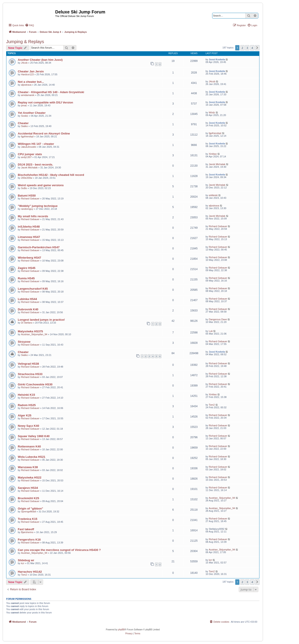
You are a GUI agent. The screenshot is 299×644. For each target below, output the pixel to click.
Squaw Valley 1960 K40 (34, 436)
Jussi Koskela (217, 59)
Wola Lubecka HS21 (32, 457)
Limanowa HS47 (29, 237)
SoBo (24, 188)
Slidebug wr (26, 560)
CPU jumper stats (30, 154)
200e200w (27, 178)
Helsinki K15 (26, 395)
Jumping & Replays (25, 42)
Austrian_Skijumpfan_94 (34, 334)
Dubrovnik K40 (28, 309)
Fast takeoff (26, 529)
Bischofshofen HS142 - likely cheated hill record (51, 175)
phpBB (121, 630)
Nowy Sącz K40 (28, 426)
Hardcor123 (27, 74)
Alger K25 (25, 415)
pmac (24, 105)
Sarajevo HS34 (28, 488)
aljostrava (26, 85)
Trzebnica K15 (28, 519)
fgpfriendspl (27, 136)
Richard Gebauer (30, 199)
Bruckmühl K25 (28, 498)
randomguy (27, 209)
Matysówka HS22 (30, 477)
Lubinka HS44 (27, 299)
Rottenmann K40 (29, 446)
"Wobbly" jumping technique (38, 206)
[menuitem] (29, 25)
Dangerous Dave (218, 319)
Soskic (25, 116)
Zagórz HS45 (27, 268)
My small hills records (33, 216)
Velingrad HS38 (28, 364)
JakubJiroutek (29, 147)
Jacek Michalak (29, 167)
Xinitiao (213, 154)
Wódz (212, 112)
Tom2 (212, 405)
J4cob (24, 63)
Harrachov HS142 (30, 572)
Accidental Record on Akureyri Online (44, 133)
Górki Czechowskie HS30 (35, 384)
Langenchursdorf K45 (33, 289)
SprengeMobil (29, 512)
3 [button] (247, 48)
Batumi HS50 (27, 196)
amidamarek (28, 95)
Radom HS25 (27, 405)
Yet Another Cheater (32, 113)
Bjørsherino (27, 532)
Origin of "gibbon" (30, 509)
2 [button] (242, 48)
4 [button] (252, 48)
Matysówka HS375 (30, 331)
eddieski (213, 195)
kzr (23, 563)
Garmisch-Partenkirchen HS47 (39, 247)
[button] (257, 48)
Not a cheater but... (31, 82)
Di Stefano (27, 323)
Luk (211, 331)
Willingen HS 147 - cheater (36, 144)
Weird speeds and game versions (41, 185)
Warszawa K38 (28, 467)
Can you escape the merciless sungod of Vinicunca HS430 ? (59, 550)
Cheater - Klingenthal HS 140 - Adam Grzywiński (51, 92)
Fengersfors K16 (29, 540)
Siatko (25, 126)
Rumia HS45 (26, 278)
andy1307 (26, 157)
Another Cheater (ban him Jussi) (40, 60)
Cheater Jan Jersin (31, 71)
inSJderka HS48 (29, 227)
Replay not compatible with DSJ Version (45, 102)
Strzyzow (24, 342)
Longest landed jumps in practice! (41, 320)
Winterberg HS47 (29, 258)
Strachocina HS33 (30, 374)
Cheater (23, 123)
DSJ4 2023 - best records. (36, 165)
